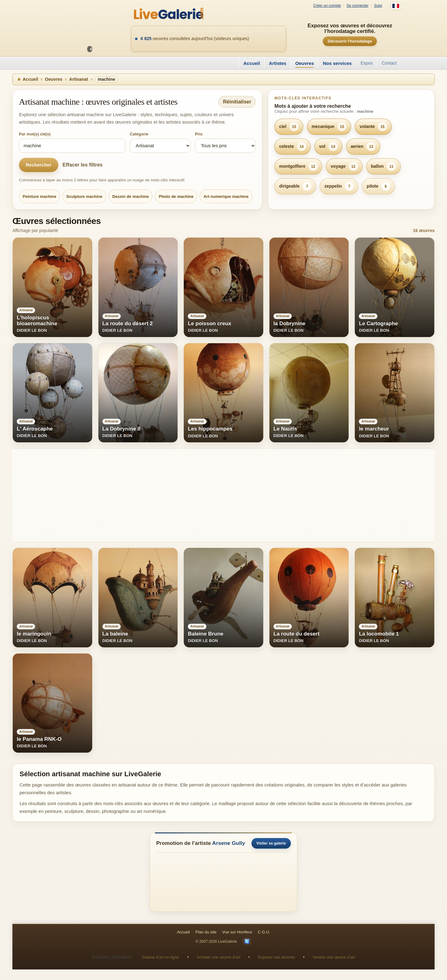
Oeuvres (305, 63)
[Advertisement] (199, 495)
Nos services (337, 63)
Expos (367, 63)
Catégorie (139, 134)
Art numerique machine (226, 196)
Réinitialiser (237, 102)
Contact (389, 63)
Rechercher (39, 165)
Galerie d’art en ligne (160, 957)
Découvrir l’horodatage (350, 41)
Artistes (278, 63)
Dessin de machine (131, 196)
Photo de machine (176, 196)
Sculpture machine (84, 196)
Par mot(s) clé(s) (35, 134)
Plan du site (206, 932)
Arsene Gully (229, 843)
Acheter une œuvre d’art (219, 957)
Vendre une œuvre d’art (334, 957)
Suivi (378, 6)
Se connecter (357, 6)
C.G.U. (264, 932)
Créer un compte (327, 6)
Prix (199, 134)
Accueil (252, 63)
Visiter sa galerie (271, 843)
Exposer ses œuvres (276, 957)
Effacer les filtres (83, 165)
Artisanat (79, 79)
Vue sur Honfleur (237, 932)
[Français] (396, 6)
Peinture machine (39, 196)
